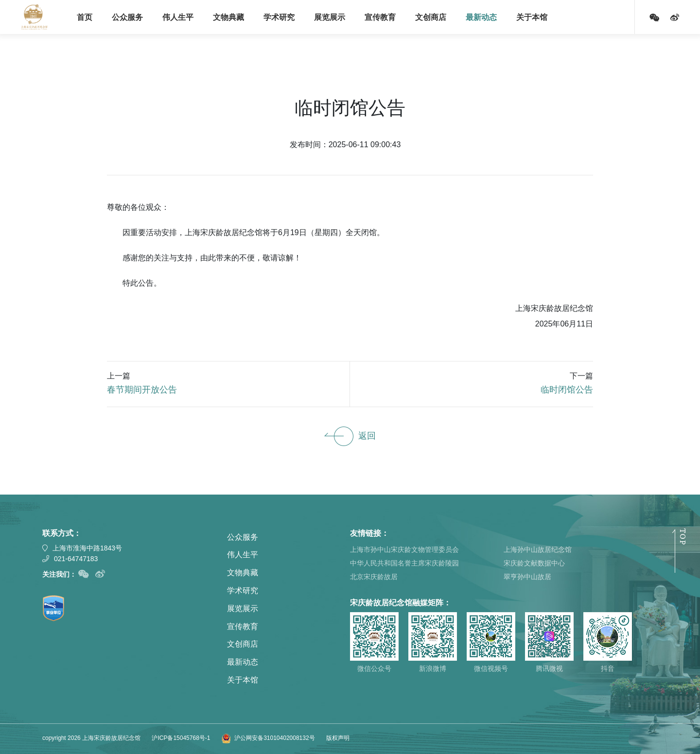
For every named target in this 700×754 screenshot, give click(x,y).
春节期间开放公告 (142, 390)
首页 (85, 17)
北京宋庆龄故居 (374, 577)
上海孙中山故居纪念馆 (538, 549)
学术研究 (279, 17)
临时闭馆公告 (567, 390)
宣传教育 (380, 17)
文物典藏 (228, 17)
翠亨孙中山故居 (527, 577)
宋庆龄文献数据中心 (534, 563)
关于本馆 (532, 17)
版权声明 (338, 738)
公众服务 (127, 17)
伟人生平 (178, 17)
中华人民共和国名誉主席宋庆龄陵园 (404, 563)
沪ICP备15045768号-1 (181, 738)
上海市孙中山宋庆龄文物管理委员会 (404, 549)
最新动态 (481, 17)
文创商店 (431, 17)
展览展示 (330, 17)
